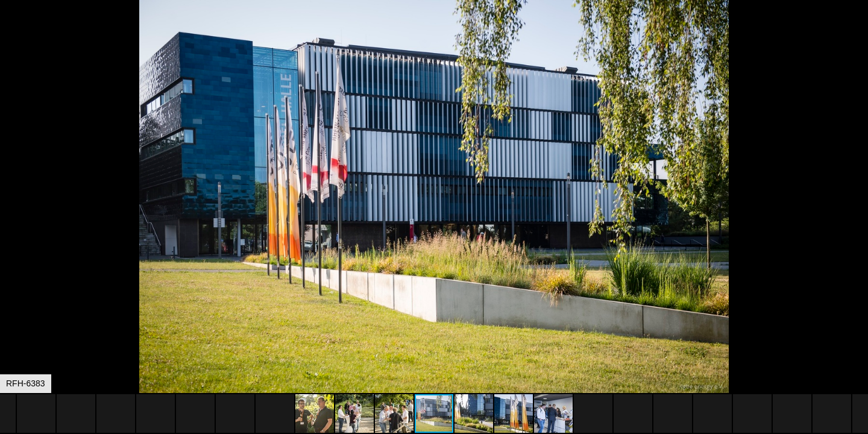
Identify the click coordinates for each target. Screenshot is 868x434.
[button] (857, 31)
